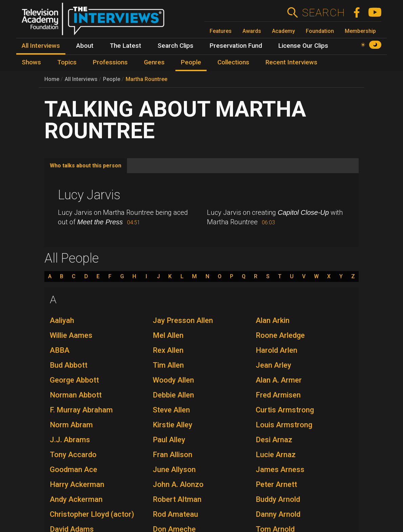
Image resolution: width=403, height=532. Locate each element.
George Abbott (74, 380)
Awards (252, 31)
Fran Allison (173, 455)
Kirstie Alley (173, 425)
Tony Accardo (73, 455)
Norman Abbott (76, 395)
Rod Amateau (175, 514)
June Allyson (174, 469)
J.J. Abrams (70, 440)
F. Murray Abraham (81, 410)
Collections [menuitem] (233, 62)
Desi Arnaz (274, 440)
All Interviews (81, 79)
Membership (360, 31)
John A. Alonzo (178, 484)
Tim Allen (168, 365)
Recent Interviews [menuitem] (291, 62)
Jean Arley (273, 365)
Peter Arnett (276, 484)
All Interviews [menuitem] (41, 46)
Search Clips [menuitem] (175, 46)
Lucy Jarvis (89, 195)
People (112, 79)
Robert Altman (177, 499)
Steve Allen (171, 410)
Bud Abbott (69, 365)
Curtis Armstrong (285, 410)
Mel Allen (168, 335)
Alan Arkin (273, 320)
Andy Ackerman (76, 499)
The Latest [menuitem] (125, 46)
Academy (283, 31)
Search (323, 13)
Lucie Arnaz (276, 455)
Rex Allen (168, 350)
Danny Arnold (278, 514)
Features (221, 31)
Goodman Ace (73, 469)
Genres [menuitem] (154, 62)
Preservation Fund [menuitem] (236, 46)
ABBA (60, 350)
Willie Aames (71, 335)
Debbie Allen (173, 395)
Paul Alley (169, 440)
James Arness (280, 469)
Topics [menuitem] (67, 62)
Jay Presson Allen (183, 320)
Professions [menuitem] (110, 62)
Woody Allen (173, 380)
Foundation (320, 31)
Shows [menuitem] (31, 62)
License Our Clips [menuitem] (303, 46)
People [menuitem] (191, 62)
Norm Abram (71, 425)
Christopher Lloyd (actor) (92, 514)
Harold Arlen (277, 350)
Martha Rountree (146, 79)
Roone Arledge (280, 335)
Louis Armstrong (284, 425)
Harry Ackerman (77, 484)
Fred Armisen (278, 395)
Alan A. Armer (279, 380)
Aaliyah (62, 320)
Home (52, 79)
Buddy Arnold (278, 499)
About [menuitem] (85, 46)
